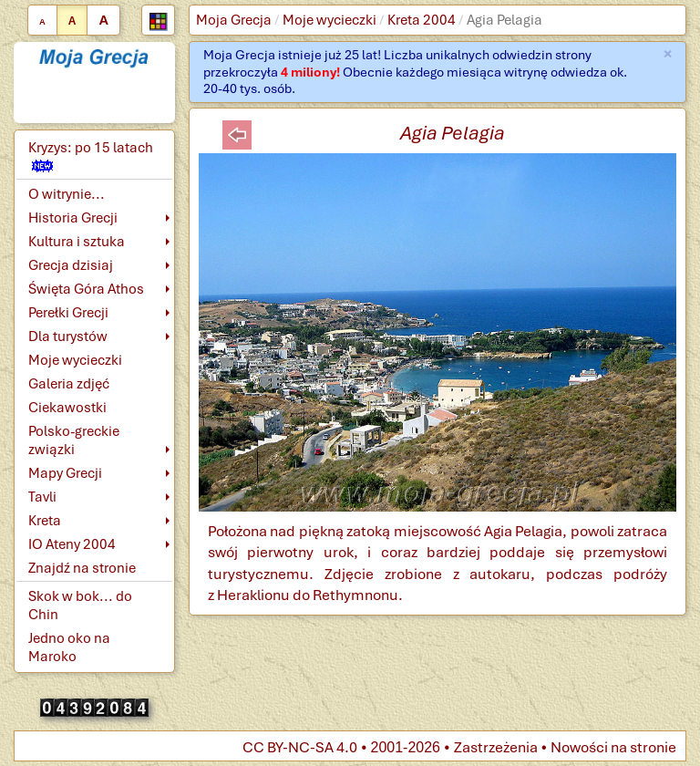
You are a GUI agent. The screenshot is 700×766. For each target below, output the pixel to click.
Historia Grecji (73, 218)
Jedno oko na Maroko (69, 647)
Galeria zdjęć (69, 384)
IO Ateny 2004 (72, 544)
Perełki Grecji (68, 313)
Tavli (42, 497)
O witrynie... (67, 194)
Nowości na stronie (613, 747)
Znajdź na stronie (82, 568)
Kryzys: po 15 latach (91, 155)
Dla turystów (68, 336)
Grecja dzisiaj (71, 265)
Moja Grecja (234, 20)
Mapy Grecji (65, 473)
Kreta (45, 521)
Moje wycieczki (329, 20)
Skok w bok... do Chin (80, 606)
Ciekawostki (67, 408)
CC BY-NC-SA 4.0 (300, 747)
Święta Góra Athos (86, 289)
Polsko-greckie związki (74, 440)
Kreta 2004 (422, 20)
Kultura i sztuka (77, 242)
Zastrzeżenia (496, 747)
